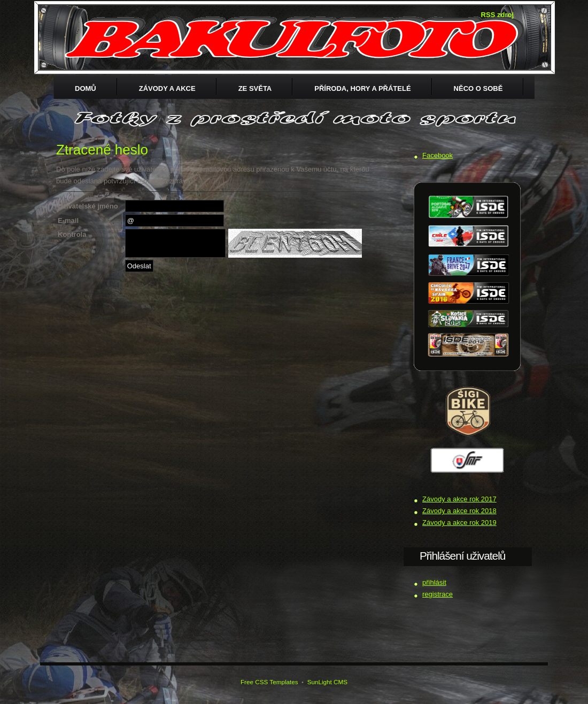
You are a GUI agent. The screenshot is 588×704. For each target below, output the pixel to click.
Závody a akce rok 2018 (459, 511)
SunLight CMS (327, 682)
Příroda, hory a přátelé (362, 88)
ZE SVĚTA (255, 88)
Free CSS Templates (269, 682)
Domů (86, 88)
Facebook (438, 155)
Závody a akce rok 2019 (459, 523)
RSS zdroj (497, 15)
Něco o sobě (478, 88)
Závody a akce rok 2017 (459, 499)
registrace (438, 594)
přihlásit (434, 582)
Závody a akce (167, 88)
